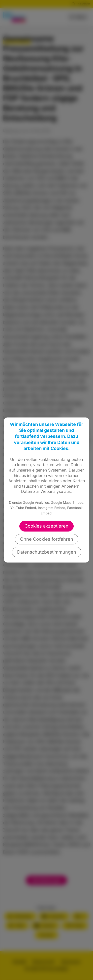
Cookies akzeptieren (46, 526)
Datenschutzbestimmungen (47, 552)
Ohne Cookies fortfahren (47, 539)
